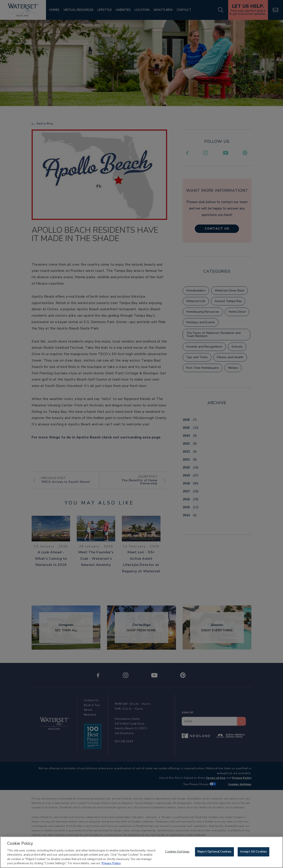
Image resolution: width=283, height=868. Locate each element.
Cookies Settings (177, 852)
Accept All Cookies (253, 852)
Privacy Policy (111, 864)
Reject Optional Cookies (214, 852)
